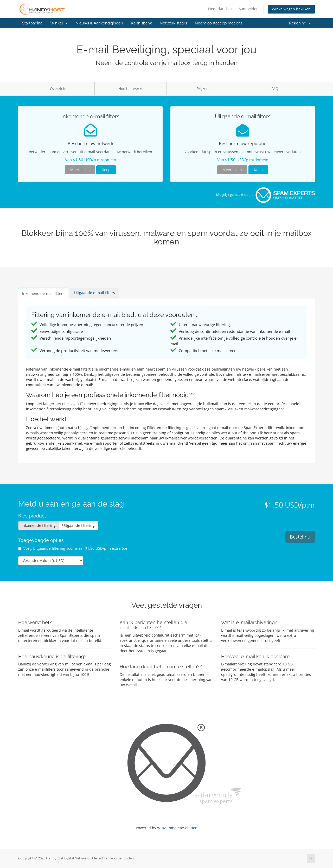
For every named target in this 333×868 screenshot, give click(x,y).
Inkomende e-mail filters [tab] (43, 293)
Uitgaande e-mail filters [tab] (95, 293)
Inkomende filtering (39, 525)
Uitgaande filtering (78, 525)
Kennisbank (141, 23)
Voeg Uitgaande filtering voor (73, 548)
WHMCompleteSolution (177, 828)
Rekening (300, 23)
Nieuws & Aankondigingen (99, 23)
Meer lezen (80, 170)
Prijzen (203, 89)
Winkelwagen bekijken (291, 9)
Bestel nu (300, 537)
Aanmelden (249, 9)
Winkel (59, 23)
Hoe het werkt (130, 89)
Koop (106, 170)
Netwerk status (173, 23)
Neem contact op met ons (219, 23)
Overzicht (58, 89)
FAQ (275, 89)
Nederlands (220, 9)
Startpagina (32, 23)
